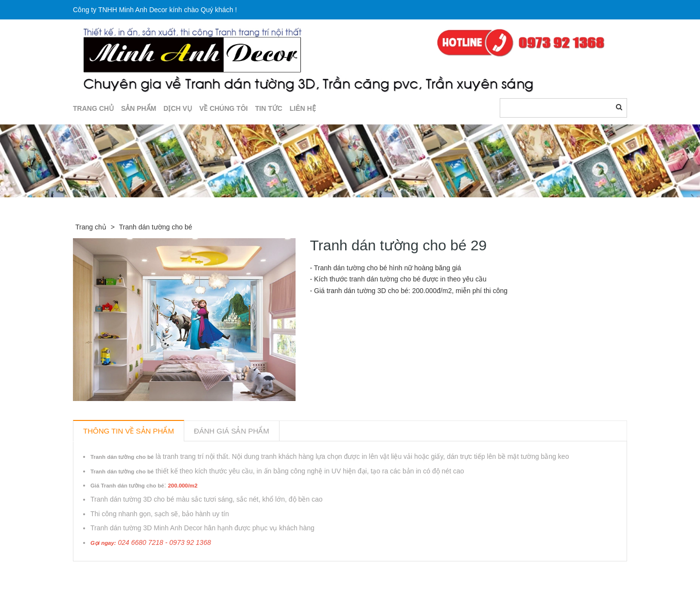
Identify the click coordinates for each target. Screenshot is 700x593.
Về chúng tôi (224, 108)
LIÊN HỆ (303, 108)
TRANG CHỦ (93, 108)
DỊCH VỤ (178, 108)
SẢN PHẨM (139, 108)
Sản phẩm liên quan (126, 573)
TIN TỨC (269, 108)
